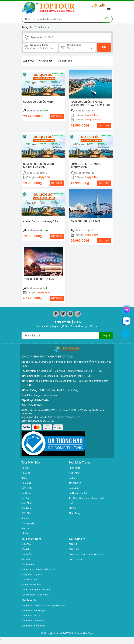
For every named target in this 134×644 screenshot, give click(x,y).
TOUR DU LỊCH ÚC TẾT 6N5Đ (39, 285)
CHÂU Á (73, 543)
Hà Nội (25, 466)
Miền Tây (27, 543)
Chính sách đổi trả (32, 619)
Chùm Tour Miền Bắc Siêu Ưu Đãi (40, 568)
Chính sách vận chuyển (35, 614)
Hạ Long (26, 472)
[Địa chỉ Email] (60, 343)
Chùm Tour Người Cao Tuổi (37, 588)
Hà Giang (27, 482)
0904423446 (42, 402)
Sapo (90, 636)
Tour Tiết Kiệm (30, 578)
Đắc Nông (74, 487)
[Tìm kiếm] (107, 19)
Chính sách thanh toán (34, 623)
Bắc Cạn (26, 527)
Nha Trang (75, 472)
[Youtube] (70, 321)
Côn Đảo (26, 548)
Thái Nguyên (29, 522)
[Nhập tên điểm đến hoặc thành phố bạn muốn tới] (62, 19)
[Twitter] (63, 321)
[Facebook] (56, 321)
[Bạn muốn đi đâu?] (70, 37)
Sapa (24, 477)
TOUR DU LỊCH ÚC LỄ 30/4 (85, 226)
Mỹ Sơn (73, 507)
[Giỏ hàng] (100, 8)
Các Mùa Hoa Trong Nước (36, 593)
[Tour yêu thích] (92, 8)
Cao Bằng (27, 507)
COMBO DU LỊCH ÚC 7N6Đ (38, 102)
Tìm (104, 48)
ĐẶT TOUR (57, 117)
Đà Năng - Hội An (78, 492)
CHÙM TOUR (29, 563)
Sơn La (25, 517)
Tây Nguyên (75, 482)
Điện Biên (27, 512)
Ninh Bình (27, 487)
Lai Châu (26, 492)
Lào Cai (26, 497)
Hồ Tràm (26, 558)
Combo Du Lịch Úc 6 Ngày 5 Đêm (42, 226)
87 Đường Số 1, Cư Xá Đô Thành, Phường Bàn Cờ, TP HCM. (70, 373)
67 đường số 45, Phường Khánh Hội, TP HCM (66, 378)
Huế (71, 502)
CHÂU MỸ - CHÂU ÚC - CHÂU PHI (87, 553)
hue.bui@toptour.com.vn (43, 397)
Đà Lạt (73, 477)
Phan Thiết (75, 466)
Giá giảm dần (64, 61)
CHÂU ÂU (74, 548)
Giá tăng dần (45, 61)
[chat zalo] (126, 321)
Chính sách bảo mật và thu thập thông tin (43, 606)
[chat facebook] (127, 309)
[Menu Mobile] (110, 8)
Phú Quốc (27, 553)
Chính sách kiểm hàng (34, 629)
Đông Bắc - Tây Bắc (32, 573)
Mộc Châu (27, 502)
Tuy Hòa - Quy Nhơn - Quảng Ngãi (88, 497)
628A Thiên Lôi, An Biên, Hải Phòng (58, 392)
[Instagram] (78, 321)
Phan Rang (75, 512)
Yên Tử (25, 532)
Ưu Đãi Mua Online (32, 583)
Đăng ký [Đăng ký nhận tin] (105, 343)
